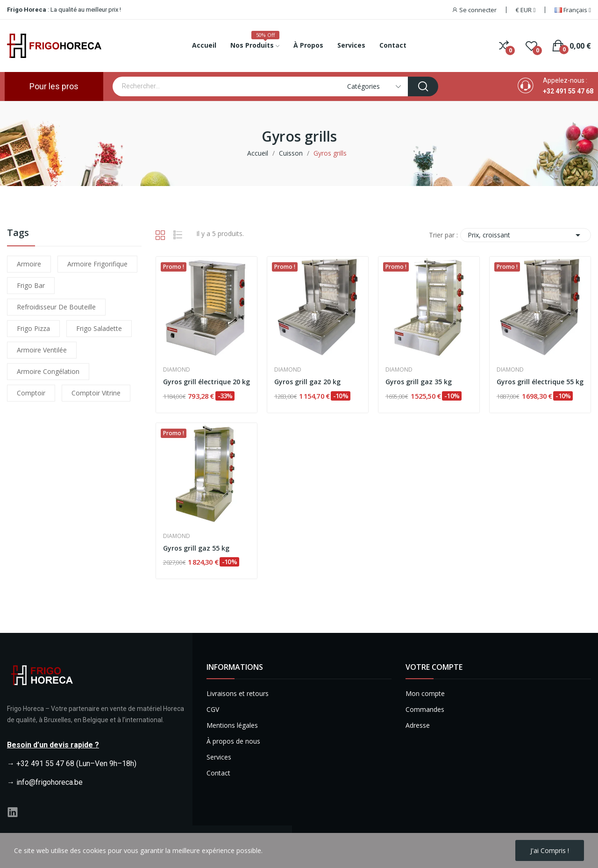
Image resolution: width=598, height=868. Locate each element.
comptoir (31, 393)
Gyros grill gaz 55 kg (196, 548)
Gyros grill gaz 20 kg (307, 382)
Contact (218, 773)
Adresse (418, 725)
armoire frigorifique (97, 264)
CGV (213, 709)
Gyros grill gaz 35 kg (419, 382)
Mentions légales (232, 725)
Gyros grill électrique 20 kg (206, 382)
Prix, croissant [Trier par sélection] (526, 235)
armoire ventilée (42, 350)
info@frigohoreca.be (50, 782)
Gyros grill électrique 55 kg (540, 382)
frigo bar (31, 285)
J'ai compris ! (550, 850)
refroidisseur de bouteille (56, 307)
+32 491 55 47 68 (568, 91)
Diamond (177, 370)
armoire (29, 264)
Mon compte (425, 693)
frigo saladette (99, 328)
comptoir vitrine (96, 393)
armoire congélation (48, 371)
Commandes (425, 709)
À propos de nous (233, 741)
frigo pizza (33, 328)
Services (219, 757)
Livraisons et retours (238, 693)
